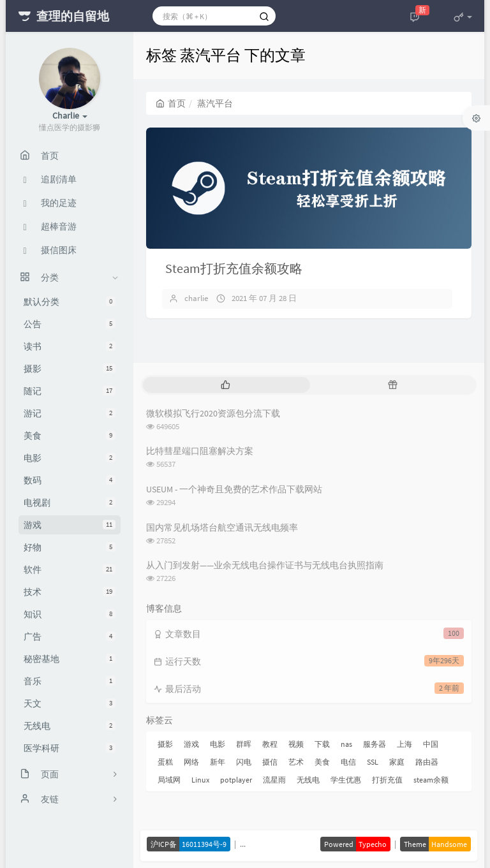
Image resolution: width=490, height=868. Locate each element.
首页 (171, 103)
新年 (218, 762)
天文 (70, 703)
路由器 (427, 762)
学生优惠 (346, 780)
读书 (70, 346)
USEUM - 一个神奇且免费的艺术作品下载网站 (234, 489)
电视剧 (70, 503)
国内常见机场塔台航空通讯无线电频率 (222, 527)
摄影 (70, 369)
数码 (70, 480)
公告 (70, 324)
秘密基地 (70, 659)
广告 (70, 636)
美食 (70, 436)
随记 (70, 391)
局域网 (169, 780)
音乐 (70, 681)
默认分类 (70, 302)
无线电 (70, 726)
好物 (70, 547)
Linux (200, 780)
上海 (405, 744)
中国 (431, 744)
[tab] (225, 385)
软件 (70, 570)
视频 (296, 744)
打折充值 (387, 780)
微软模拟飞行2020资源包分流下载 (213, 413)
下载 (322, 744)
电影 (70, 458)
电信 (348, 762)
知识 (70, 614)
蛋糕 (165, 762)
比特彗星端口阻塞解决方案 (200, 451)
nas (346, 744)
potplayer (236, 780)
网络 (191, 762)
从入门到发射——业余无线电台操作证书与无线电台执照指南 (265, 565)
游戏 (70, 525)
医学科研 (70, 748)
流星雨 (274, 780)
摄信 (270, 762)
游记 (70, 413)
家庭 (397, 762)
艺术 (296, 762)
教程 (270, 744)
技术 (70, 592)
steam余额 (431, 780)
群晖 (244, 744)
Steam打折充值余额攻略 (234, 268)
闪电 (244, 762)
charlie (196, 298)
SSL (373, 762)
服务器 (375, 744)
